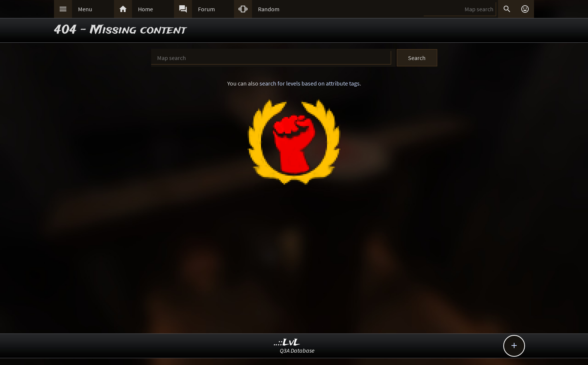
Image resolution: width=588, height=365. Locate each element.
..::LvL (287, 343)
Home (145, 9)
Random (269, 9)
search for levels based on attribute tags (310, 83)
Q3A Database (297, 350)
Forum (206, 9)
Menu (85, 9)
